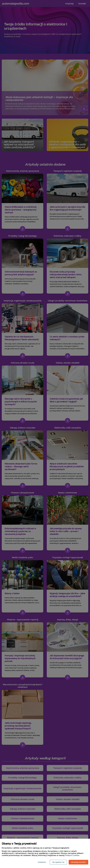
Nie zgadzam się (58, 862)
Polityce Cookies (72, 855)
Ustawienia (42, 862)
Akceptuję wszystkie (78, 862)
